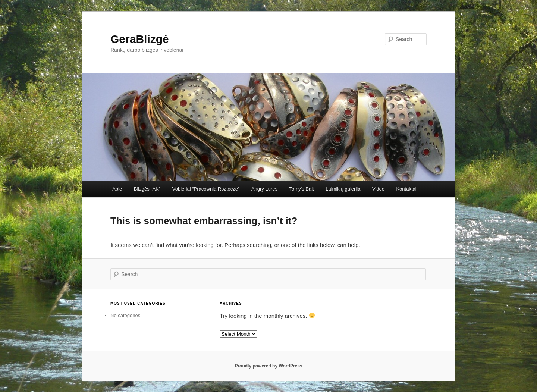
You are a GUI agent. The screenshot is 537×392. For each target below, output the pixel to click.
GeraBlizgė (140, 39)
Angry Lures (264, 189)
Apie (117, 189)
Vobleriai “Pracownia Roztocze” (206, 189)
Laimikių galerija (343, 189)
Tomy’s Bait (301, 189)
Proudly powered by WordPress (268, 366)
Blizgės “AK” (147, 189)
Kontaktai (406, 189)
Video (378, 189)
